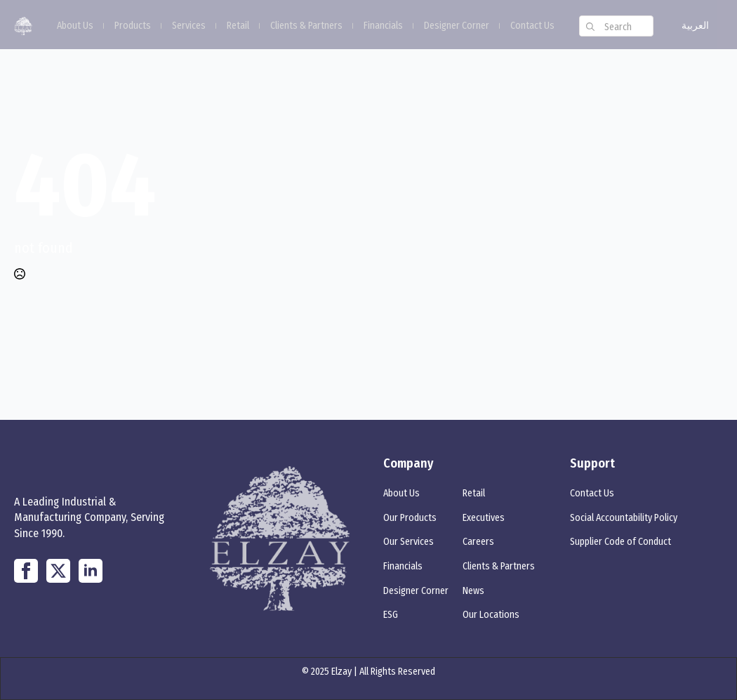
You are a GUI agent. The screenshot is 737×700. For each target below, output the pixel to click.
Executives (484, 518)
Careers (478, 542)
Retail (238, 26)
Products (133, 26)
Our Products (410, 518)
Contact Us (532, 26)
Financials (383, 26)
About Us (75, 26)
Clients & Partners (306, 26)
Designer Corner (457, 26)
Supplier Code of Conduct (620, 542)
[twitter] (58, 571)
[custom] (26, 571)
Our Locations (491, 615)
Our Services (409, 542)
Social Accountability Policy (624, 518)
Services (189, 26)
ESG (391, 615)
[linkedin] (91, 571)
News (473, 591)
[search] (590, 27)
